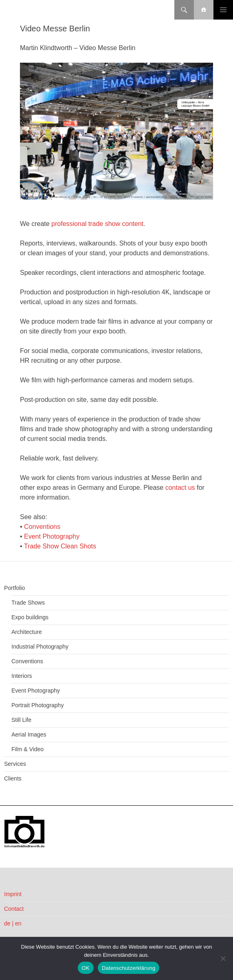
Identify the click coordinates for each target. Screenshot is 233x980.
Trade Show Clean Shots (60, 546)
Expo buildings (30, 617)
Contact (14, 909)
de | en (13, 923)
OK (86, 968)
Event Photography (52, 536)
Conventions (42, 527)
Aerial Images (29, 734)
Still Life (21, 720)
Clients (13, 778)
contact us (180, 488)
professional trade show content (97, 224)
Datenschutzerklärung (129, 968)
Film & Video (27, 749)
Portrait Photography (37, 705)
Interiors (22, 676)
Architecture (27, 632)
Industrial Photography (40, 647)
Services (15, 764)
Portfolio (14, 588)
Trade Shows (28, 603)
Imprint (13, 894)
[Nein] (223, 958)
